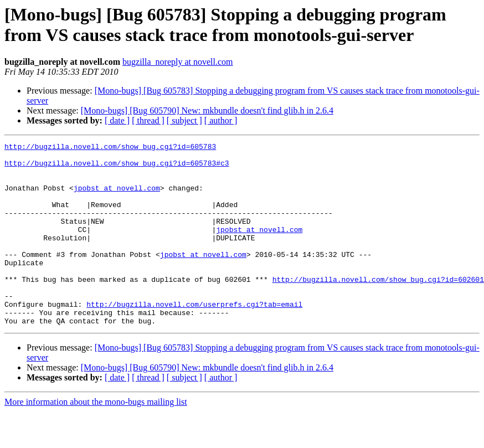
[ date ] (117, 120)
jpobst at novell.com (117, 198)
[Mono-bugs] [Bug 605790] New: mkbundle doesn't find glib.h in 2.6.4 (207, 110)
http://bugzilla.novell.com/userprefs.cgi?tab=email (194, 337)
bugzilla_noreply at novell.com (178, 62)
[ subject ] (184, 120)
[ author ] (221, 120)
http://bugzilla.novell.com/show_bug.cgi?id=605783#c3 (117, 168)
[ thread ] (148, 120)
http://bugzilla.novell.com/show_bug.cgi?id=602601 (378, 307)
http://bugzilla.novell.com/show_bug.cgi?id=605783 (110, 148)
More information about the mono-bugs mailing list (96, 438)
